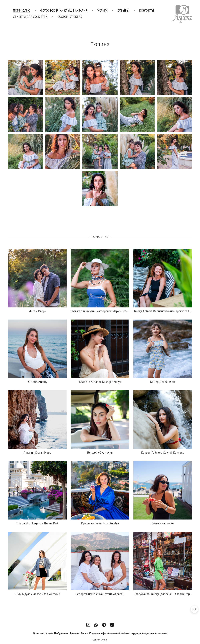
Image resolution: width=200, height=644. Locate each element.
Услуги (102, 10)
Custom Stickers (70, 17)
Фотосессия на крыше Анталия (64, 10)
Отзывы (123, 10)
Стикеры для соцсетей (30, 17)
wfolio (104, 642)
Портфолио (22, 10)
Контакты (147, 10)
